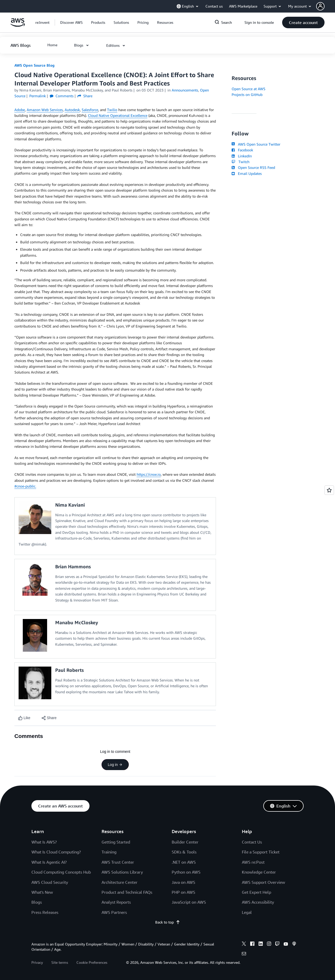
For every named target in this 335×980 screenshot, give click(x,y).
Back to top (168, 922)
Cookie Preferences (92, 962)
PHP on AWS (183, 892)
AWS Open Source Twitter (256, 144)
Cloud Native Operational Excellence (118, 115)
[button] (326, 6)
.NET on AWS (184, 862)
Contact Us (252, 842)
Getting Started (116, 842)
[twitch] (277, 944)
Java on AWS (183, 882)
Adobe (20, 110)
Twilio (112, 110)
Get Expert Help (256, 892)
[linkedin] (261, 944)
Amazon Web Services (45, 110)
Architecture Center (119, 882)
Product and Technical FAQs (127, 892)
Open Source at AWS (249, 89)
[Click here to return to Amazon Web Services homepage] (18, 25)
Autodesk (72, 110)
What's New (42, 892)
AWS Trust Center (118, 862)
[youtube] (286, 944)
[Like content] (24, 718)
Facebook (242, 150)
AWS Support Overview (263, 882)
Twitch (241, 162)
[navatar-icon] (320, 6)
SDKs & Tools (184, 852)
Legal (247, 912)
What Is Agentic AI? (49, 862)
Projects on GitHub (247, 94)
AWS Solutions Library (122, 872)
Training (109, 852)
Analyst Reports (116, 902)
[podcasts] (294, 944)
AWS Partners (114, 912)
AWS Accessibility (258, 902)
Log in (115, 765)
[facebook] (252, 944)
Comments (62, 96)
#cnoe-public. (25, 486)
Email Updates (247, 173)
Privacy (37, 962)
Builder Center (185, 842)
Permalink (38, 96)
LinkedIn (242, 156)
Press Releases (45, 912)
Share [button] (85, 96)
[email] (244, 954)
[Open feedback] (329, 490)
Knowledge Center (259, 872)
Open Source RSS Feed (253, 167)
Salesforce (90, 110)
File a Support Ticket (261, 852)
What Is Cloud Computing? (56, 852)
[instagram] (269, 944)
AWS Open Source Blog (34, 65)
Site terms (60, 962)
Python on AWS (186, 872)
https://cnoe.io (149, 474)
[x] (244, 944)
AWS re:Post (253, 862)
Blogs (37, 902)
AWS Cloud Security (50, 882)
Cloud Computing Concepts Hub (61, 872)
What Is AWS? (44, 842)
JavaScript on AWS (189, 902)
